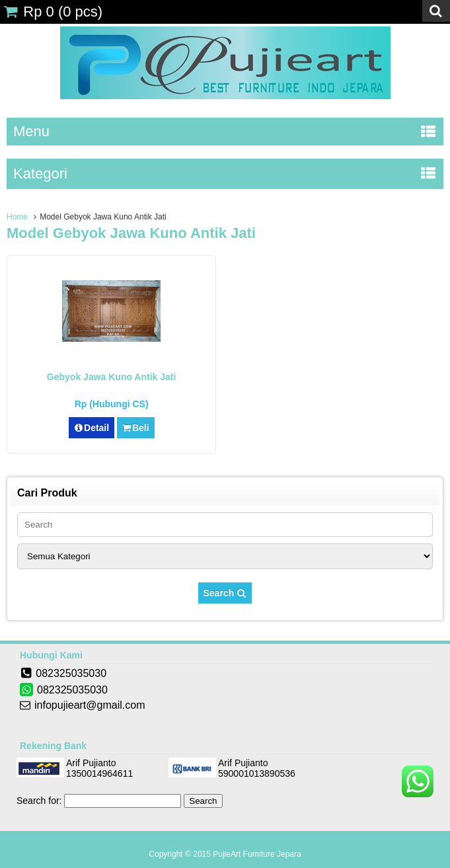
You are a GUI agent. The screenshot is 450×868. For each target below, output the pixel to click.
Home (17, 217)
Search (225, 593)
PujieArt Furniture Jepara (257, 854)
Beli (136, 428)
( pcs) (53, 12)
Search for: (39, 801)
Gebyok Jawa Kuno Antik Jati (112, 377)
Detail (92, 428)
